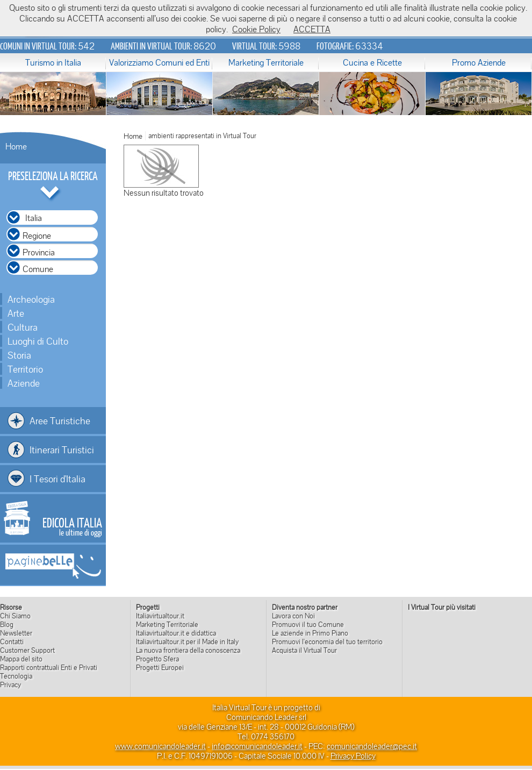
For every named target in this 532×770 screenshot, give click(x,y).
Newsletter (16, 633)
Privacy (10, 685)
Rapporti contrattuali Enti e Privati (49, 667)
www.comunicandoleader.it (160, 746)
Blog (7, 624)
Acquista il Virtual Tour (304, 650)
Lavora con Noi (293, 616)
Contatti (12, 641)
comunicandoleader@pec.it (372, 746)
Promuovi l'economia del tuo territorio (327, 641)
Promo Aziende (479, 62)
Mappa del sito (21, 659)
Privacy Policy (353, 755)
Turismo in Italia (53, 62)
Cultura (23, 327)
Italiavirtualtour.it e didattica (176, 633)
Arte (16, 313)
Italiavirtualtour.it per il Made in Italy (187, 641)
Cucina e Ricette (372, 62)
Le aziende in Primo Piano (310, 633)
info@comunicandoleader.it (257, 746)
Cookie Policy (256, 29)
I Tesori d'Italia (57, 479)
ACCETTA (312, 29)
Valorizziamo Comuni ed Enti (159, 62)
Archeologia (31, 299)
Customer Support (27, 650)
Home (16, 146)
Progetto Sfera (157, 659)
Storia (19, 355)
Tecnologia (16, 676)
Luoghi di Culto (38, 341)
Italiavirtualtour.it (160, 616)
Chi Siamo (15, 616)
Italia (34, 218)
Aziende (24, 383)
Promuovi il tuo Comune (308, 624)
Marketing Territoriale (266, 62)
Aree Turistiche (60, 420)
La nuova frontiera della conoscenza (188, 650)
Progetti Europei (160, 667)
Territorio (25, 369)
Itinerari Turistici (62, 450)
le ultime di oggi (72, 526)
